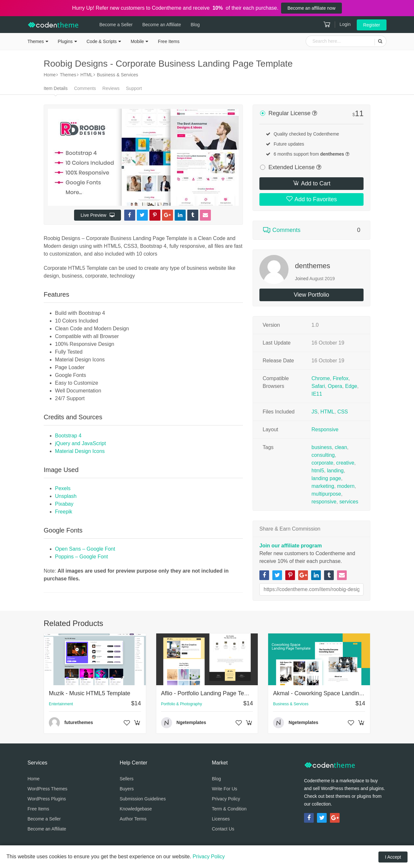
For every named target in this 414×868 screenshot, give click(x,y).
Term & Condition (229, 809)
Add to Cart (311, 183)
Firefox (341, 378)
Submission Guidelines (143, 799)
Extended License (292, 167)
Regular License (289, 113)
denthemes (313, 266)
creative (345, 463)
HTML (328, 412)
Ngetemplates (191, 722)
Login (345, 24)
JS (315, 412)
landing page (326, 478)
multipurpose (326, 494)
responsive (324, 502)
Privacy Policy (226, 799)
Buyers (127, 789)
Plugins (65, 41)
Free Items (169, 41)
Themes (36, 41)
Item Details (56, 88)
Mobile (137, 41)
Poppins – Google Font (82, 557)
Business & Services (291, 704)
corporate (322, 463)
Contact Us (223, 829)
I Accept (393, 857)
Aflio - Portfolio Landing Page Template (211, 693)
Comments (85, 88)
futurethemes (79, 722)
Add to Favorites (311, 199)
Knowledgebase (136, 809)
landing (335, 471)
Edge (351, 386)
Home (33, 779)
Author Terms (133, 819)
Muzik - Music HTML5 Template (90, 693)
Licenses (221, 819)
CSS (343, 412)
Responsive (325, 429)
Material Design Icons (80, 451)
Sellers (127, 779)
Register (372, 25)
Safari (318, 386)
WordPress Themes (47, 789)
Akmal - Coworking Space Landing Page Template (338, 693)
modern (346, 486)
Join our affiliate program (291, 546)
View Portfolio (311, 295)
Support (134, 88)
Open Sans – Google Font (85, 549)
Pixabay (64, 504)
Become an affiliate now (311, 8)
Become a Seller (115, 25)
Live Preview (97, 215)
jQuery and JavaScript (80, 443)
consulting (323, 455)
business (322, 447)
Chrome (321, 378)
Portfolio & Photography (182, 704)
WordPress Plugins (47, 799)
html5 (318, 471)
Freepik (64, 512)
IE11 (317, 394)
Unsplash (66, 496)
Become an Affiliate (161, 25)
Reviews (111, 88)
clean (341, 447)
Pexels (63, 488)
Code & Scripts (102, 41)
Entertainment (61, 704)
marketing (323, 486)
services (349, 502)
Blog (194, 25)
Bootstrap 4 (68, 436)
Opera (335, 386)
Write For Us (224, 789)
